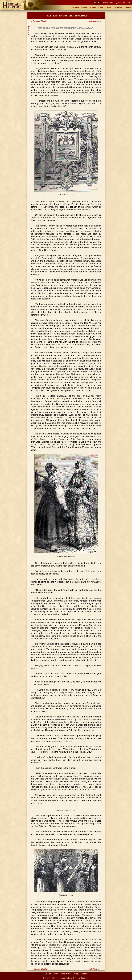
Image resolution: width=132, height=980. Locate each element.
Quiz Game (120, 3)
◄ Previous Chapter (39, 21)
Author (93, 8)
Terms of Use (65, 974)
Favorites (118, 8)
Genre (84, 8)
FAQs (55, 974)
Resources (108, 3)
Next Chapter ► (95, 21)
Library (97, 3)
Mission (48, 974)
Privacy (76, 974)
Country (75, 8)
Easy (101, 8)
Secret (128, 8)
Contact (84, 974)
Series (108, 8)
